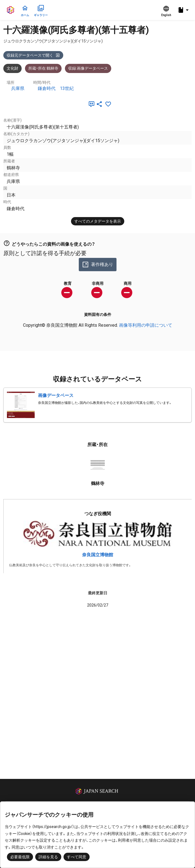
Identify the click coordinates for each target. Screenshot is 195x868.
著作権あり (98, 265)
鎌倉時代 (47, 88)
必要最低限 (20, 857)
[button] (184, 10)
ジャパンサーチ (11, 10)
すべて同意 (77, 857)
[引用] (90, 104)
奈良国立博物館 (98, 555)
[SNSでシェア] (99, 104)
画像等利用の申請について (146, 325)
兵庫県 (18, 88)
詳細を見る (48, 857)
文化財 (12, 68)
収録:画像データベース (88, 68)
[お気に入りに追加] (108, 104)
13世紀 (67, 88)
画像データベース (56, 395)
